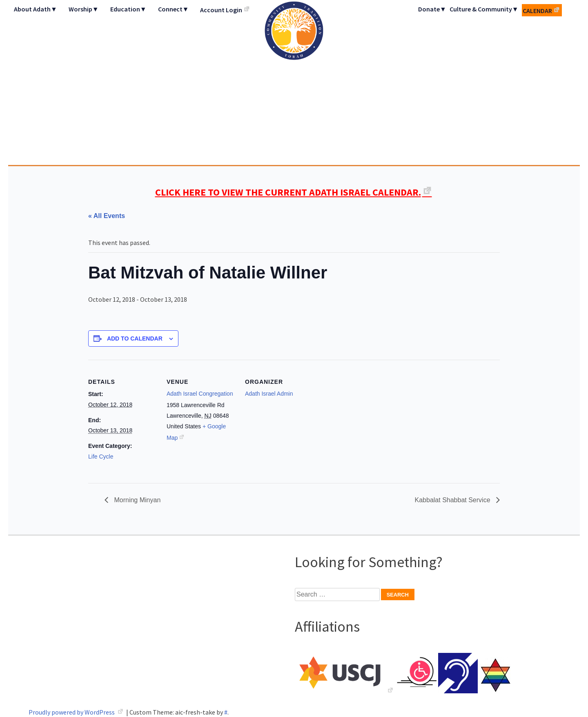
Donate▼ (432, 9)
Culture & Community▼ (484, 9)
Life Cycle (101, 456)
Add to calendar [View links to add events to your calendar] (135, 338)
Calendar (537, 11)
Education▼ (128, 9)
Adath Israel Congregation (294, 82)
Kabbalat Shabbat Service (453, 500)
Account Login (221, 10)
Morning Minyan (136, 500)
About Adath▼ (36, 9)
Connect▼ (174, 9)
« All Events (107, 216)
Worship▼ (84, 9)
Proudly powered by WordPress (72, 712)
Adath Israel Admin (269, 394)
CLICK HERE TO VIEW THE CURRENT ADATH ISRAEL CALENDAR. (288, 192)
